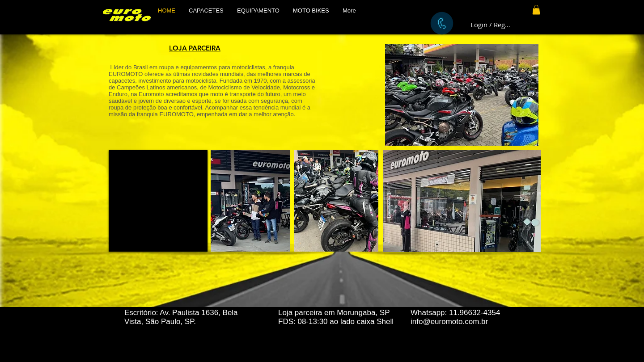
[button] (206, 11)
